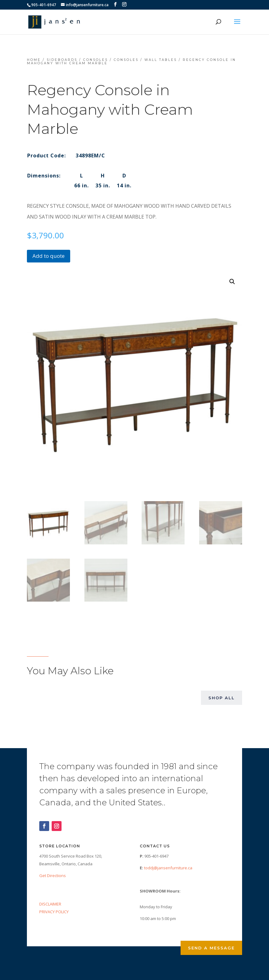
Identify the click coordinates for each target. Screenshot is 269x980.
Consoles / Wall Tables (145, 60)
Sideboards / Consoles (77, 60)
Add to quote (49, 256)
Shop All (222, 698)
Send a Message (211, 948)
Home (34, 60)
